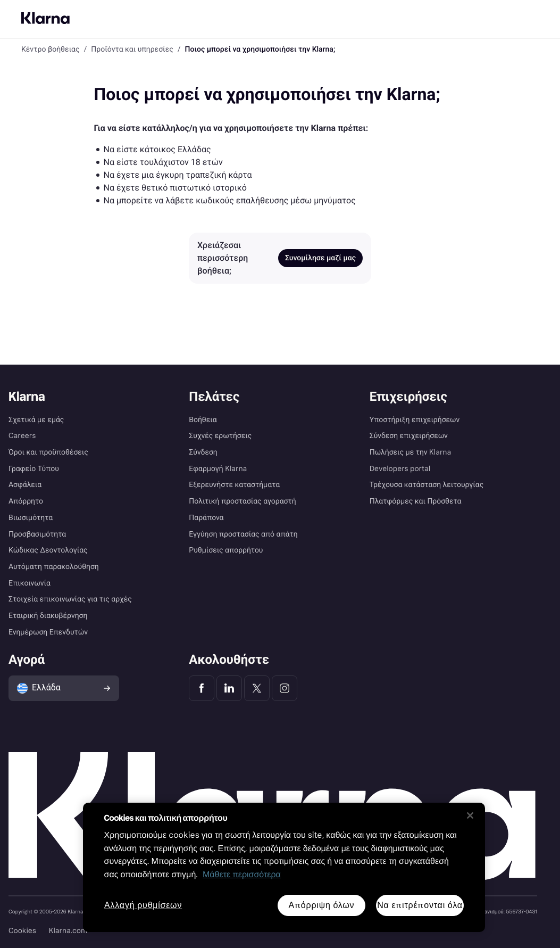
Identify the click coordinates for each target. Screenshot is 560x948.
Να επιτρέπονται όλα (420, 905)
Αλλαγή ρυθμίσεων (143, 906)
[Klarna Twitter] (257, 688)
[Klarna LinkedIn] (229, 688)
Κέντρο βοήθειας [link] (51, 50)
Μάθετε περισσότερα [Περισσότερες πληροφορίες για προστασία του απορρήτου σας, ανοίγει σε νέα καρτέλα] (242, 875)
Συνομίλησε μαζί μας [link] (320, 258)
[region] (284, 867)
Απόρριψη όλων (321, 905)
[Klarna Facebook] (202, 688)
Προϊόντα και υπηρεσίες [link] (132, 50)
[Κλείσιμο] (470, 815)
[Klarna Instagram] (285, 688)
